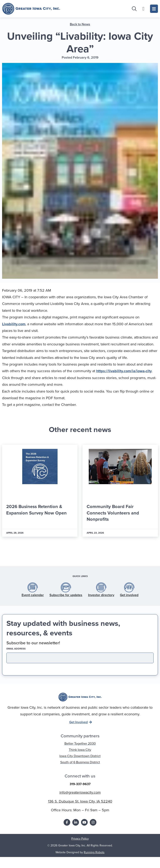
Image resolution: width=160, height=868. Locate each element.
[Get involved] (129, 592)
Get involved (129, 600)
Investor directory (101, 600)
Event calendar (33, 600)
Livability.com (14, 329)
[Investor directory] (101, 592)
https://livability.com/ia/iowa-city (124, 376)
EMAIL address (23, 654)
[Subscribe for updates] (66, 592)
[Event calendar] (33, 592)
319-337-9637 (80, 789)
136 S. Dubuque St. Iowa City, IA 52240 (80, 806)
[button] (68, 558)
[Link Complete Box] (40, 496)
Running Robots (94, 857)
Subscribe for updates (66, 600)
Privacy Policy (80, 844)
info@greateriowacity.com (80, 797)
